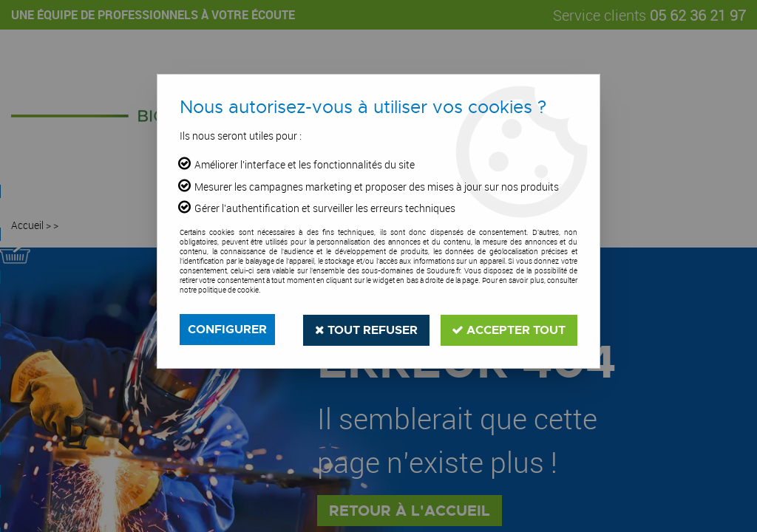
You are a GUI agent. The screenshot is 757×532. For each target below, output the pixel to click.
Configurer (227, 329)
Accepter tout (509, 329)
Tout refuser (366, 329)
